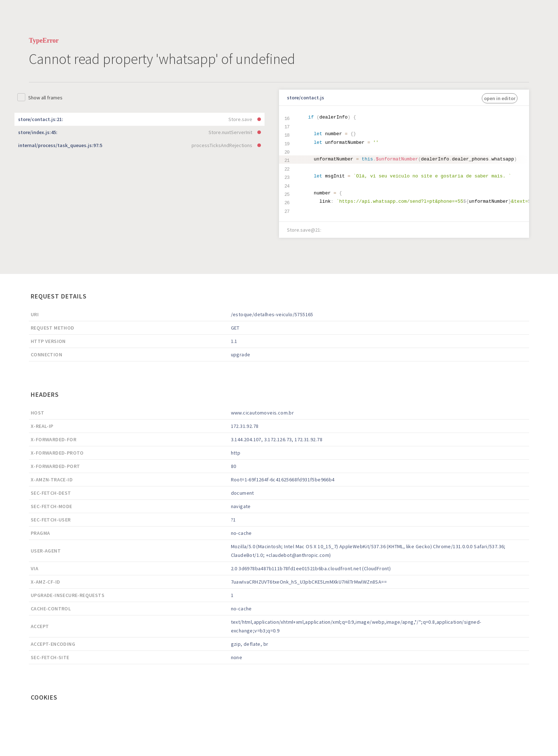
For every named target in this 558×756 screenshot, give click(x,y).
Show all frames (45, 98)
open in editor (500, 98)
